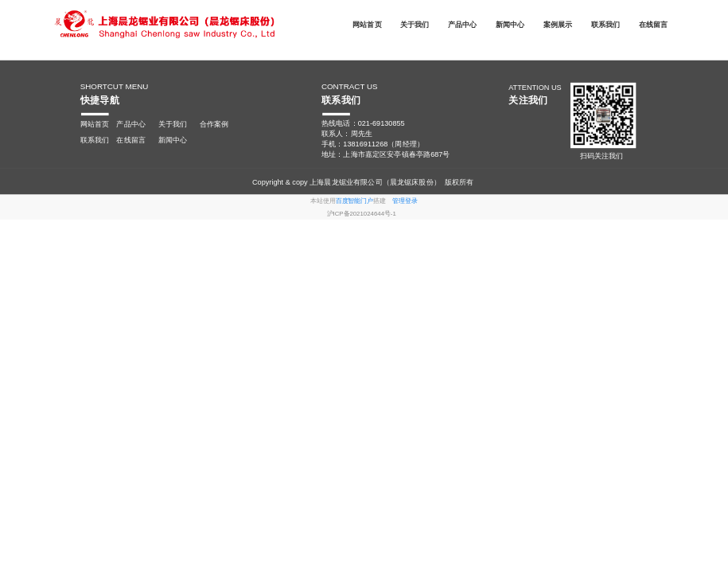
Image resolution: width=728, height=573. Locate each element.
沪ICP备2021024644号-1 (362, 213)
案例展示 (558, 24)
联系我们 (606, 24)
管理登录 (405, 201)
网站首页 (367, 24)
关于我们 (415, 24)
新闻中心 (510, 24)
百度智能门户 (354, 201)
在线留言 (654, 24)
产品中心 (463, 24)
